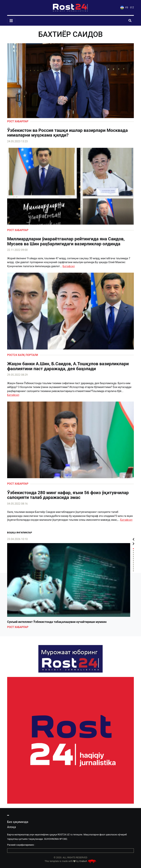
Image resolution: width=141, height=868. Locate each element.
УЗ (124, 7)
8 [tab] (133, 563)
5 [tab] (133, 557)
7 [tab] (133, 561)
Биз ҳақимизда (18, 822)
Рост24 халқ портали (23, 355)
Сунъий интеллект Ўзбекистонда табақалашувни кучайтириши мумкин (57, 622)
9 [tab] (133, 565)
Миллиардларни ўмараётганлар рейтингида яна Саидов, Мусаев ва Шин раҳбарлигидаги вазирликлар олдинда (66, 241)
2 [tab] (133, 551)
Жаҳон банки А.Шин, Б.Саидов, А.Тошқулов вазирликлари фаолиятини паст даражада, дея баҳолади (68, 366)
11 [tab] (133, 569)
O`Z (132, 7)
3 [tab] (133, 553)
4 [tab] (133, 555)
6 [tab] (133, 559)
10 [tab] (133, 567)
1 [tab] (133, 549)
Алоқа (11, 827)
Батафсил (69, 266)
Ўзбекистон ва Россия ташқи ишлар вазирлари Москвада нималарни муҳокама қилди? (67, 133)
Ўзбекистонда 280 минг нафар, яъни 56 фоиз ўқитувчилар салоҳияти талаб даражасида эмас (68, 495)
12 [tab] (133, 571)
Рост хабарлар (18, 121)
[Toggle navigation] (11, 21)
